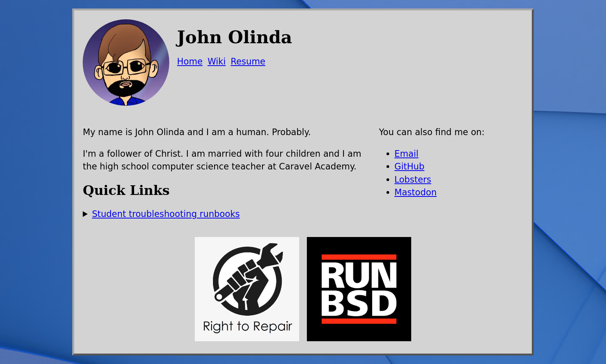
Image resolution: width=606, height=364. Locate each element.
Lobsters (413, 179)
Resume (248, 61)
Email (407, 154)
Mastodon (416, 192)
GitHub (410, 166)
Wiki (217, 61)
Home (190, 61)
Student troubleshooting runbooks (166, 214)
